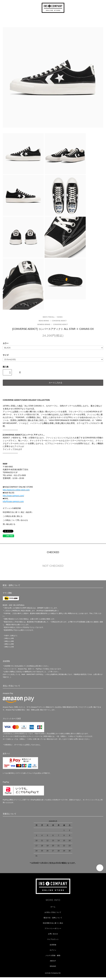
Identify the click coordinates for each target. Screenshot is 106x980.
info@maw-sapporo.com (13, 501)
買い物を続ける (9, 524)
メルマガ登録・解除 (53, 955)
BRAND (53, 966)
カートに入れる (53, 382)
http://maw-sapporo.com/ (13, 496)
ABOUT (53, 961)
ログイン (53, 950)
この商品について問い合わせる (15, 520)
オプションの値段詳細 (12, 508)
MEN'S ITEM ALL (49, 317)
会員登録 (53, 945)
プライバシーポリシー (53, 928)
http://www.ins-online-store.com (16, 490)
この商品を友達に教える (13, 516)
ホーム (53, 907)
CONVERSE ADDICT (59, 321)
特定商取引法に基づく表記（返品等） (18, 512)
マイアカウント (53, 939)
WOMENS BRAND (44, 324)
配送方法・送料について (53, 918)
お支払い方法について (53, 912)
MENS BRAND (44, 321)
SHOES (60, 317)
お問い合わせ (53, 934)
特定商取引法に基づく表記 (53, 923)
